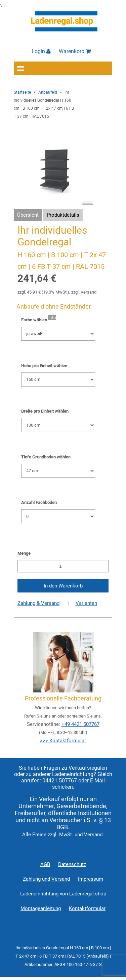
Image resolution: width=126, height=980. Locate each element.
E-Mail (97, 781)
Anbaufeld (48, 92)
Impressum (91, 879)
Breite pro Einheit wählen (45, 411)
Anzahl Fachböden (39, 502)
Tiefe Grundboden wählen (46, 457)
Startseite (22, 92)
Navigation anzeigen (20, 68)
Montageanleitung (41, 908)
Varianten (86, 603)
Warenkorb (75, 51)
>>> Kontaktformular (63, 741)
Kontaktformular (87, 908)
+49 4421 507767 (80, 724)
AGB (45, 864)
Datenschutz (72, 864)
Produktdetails (63, 215)
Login (41, 51)
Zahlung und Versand (46, 879)
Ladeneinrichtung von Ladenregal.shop (63, 894)
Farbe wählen (34, 320)
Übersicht (28, 215)
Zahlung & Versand (38, 603)
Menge (24, 553)
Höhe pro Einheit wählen (44, 366)
